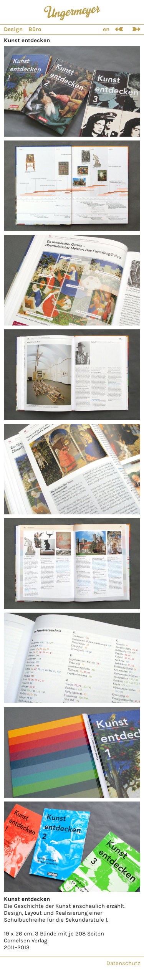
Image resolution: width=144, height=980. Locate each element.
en (106, 29)
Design (13, 29)
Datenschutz (123, 963)
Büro (35, 29)
